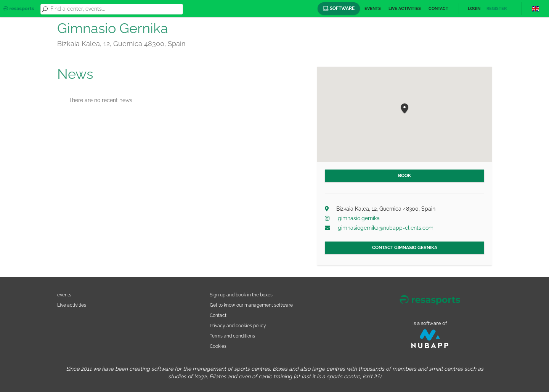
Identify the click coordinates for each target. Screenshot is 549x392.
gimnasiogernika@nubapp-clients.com (386, 228)
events (64, 295)
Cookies (218, 346)
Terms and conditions (232, 336)
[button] (405, 109)
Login (474, 9)
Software (339, 8)
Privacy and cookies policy (238, 326)
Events (373, 9)
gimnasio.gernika (359, 218)
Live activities (405, 9)
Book (405, 176)
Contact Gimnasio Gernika (405, 248)
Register (497, 9)
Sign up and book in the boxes (241, 295)
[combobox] (115, 9)
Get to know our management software (251, 305)
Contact (438, 9)
